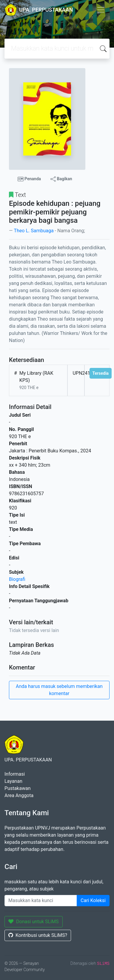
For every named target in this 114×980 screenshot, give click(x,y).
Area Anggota (19, 795)
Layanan (13, 781)
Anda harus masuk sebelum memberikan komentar (59, 690)
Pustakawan (17, 788)
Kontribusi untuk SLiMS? (38, 935)
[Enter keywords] (41, 901)
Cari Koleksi (93, 900)
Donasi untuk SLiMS (34, 922)
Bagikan (61, 179)
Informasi (15, 774)
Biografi (17, 579)
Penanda (29, 179)
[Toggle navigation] (101, 10)
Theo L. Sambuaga (34, 231)
